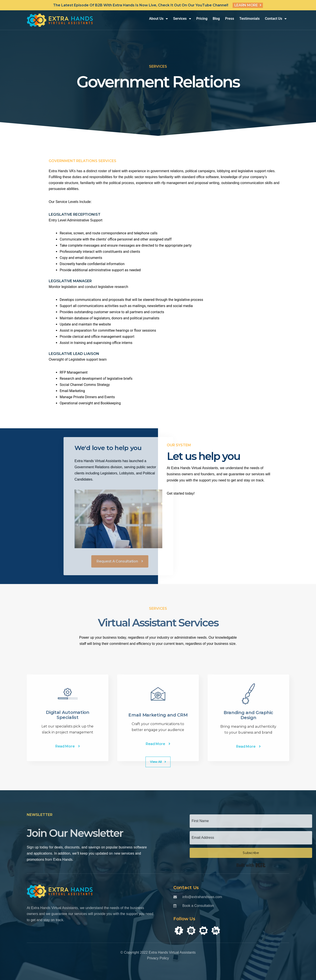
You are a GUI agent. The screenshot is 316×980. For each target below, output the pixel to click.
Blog (216, 19)
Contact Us (276, 19)
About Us (158, 19)
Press (230, 19)
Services (182, 19)
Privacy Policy (158, 958)
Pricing (202, 19)
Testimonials (250, 19)
